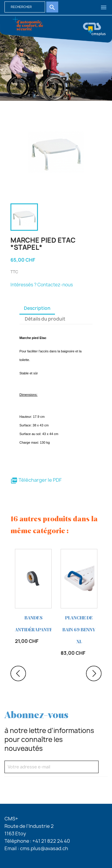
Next (94, 674)
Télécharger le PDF (36, 480)
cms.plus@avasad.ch (44, 848)
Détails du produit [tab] (45, 319)
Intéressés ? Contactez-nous (42, 285)
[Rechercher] (25, 7)
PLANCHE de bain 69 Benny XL (79, 630)
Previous (18, 674)
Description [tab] (37, 308)
